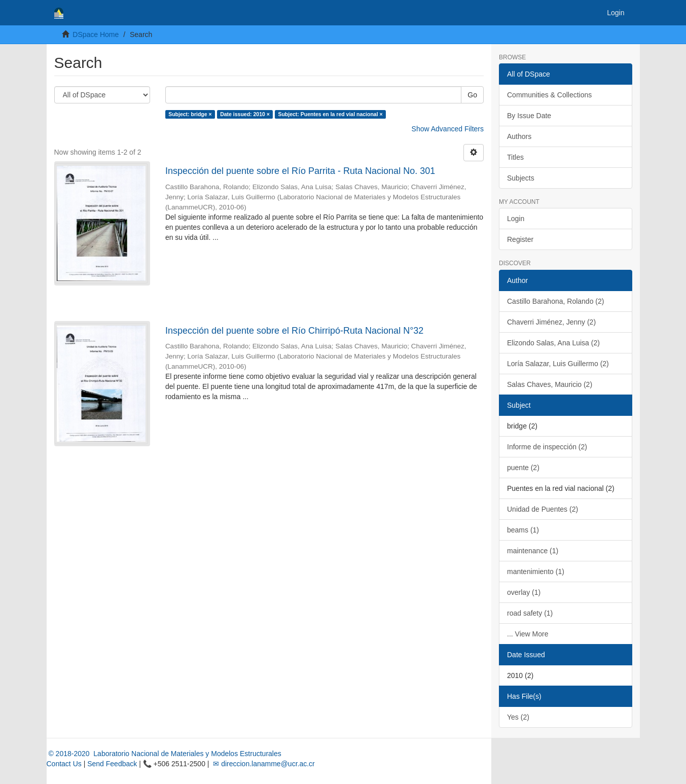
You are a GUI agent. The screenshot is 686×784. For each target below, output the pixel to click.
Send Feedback (112, 764)
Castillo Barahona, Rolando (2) (555, 301)
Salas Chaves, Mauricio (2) (550, 384)
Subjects (521, 178)
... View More (528, 634)
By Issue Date (529, 116)
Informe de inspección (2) (547, 447)
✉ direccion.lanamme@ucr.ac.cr (263, 764)
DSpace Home (96, 34)
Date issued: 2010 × (245, 114)
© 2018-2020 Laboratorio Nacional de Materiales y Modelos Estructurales (164, 754)
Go (472, 95)
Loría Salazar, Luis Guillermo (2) (558, 364)
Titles (515, 157)
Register (520, 239)
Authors (519, 136)
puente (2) (523, 468)
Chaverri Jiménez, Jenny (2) (551, 322)
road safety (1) (530, 613)
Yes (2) (518, 717)
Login (516, 219)
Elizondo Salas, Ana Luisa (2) (553, 343)
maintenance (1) (533, 551)
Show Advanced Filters (448, 129)
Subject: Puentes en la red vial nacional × (330, 114)
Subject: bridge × (190, 114)
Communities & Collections (549, 95)
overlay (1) (524, 592)
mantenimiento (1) (536, 572)
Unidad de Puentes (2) (543, 509)
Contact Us (64, 764)
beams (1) (523, 530)
